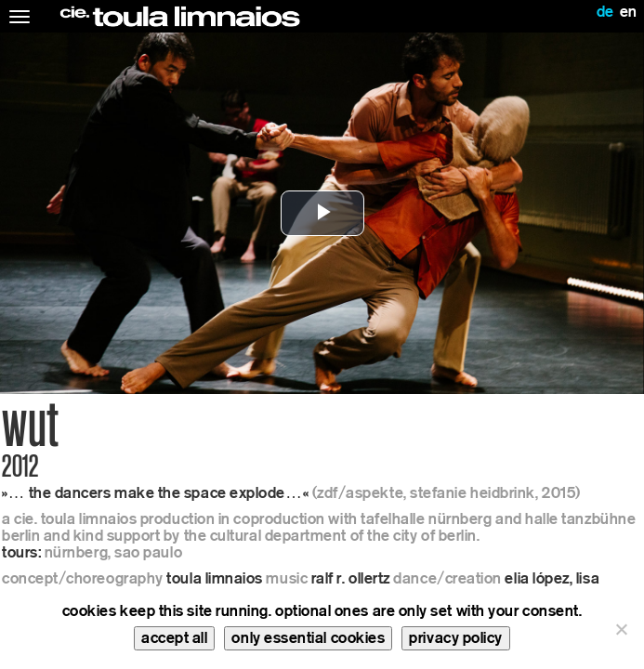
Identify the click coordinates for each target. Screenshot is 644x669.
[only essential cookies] (621, 629)
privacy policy (456, 638)
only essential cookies (308, 638)
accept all (174, 638)
